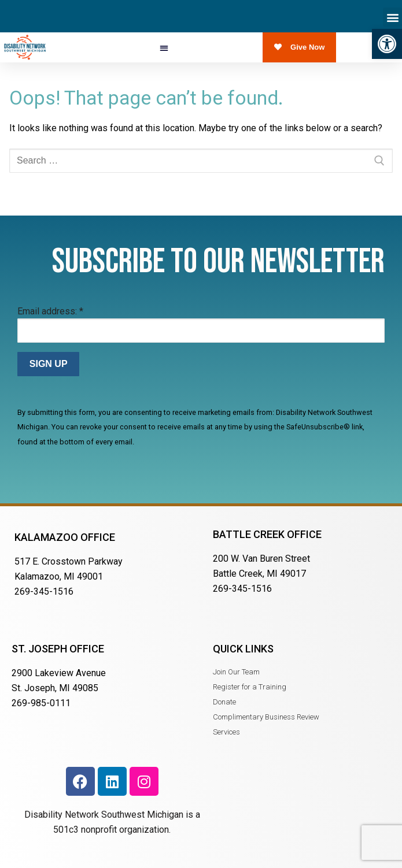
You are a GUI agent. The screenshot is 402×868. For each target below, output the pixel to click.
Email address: (50, 311)
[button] (387, 44)
